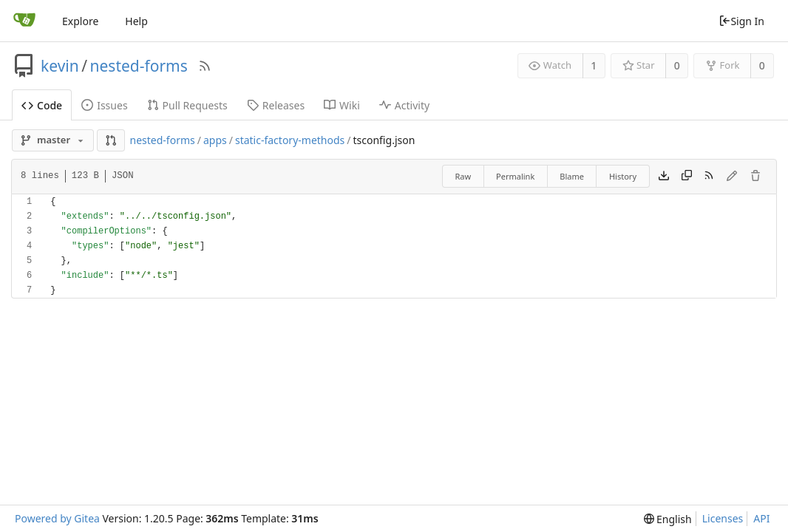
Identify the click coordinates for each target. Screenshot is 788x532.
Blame (572, 176)
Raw (463, 176)
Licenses (723, 518)
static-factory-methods (290, 140)
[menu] (668, 519)
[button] (111, 140)
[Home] (24, 21)
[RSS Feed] (205, 66)
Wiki (342, 105)
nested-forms (139, 66)
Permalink (515, 176)
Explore (80, 21)
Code (42, 105)
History (623, 176)
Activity (404, 105)
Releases (276, 105)
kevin (60, 66)
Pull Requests (187, 105)
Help (136, 21)
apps (215, 140)
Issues (104, 105)
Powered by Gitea (57, 518)
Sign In (741, 21)
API (761, 518)
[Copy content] (687, 177)
